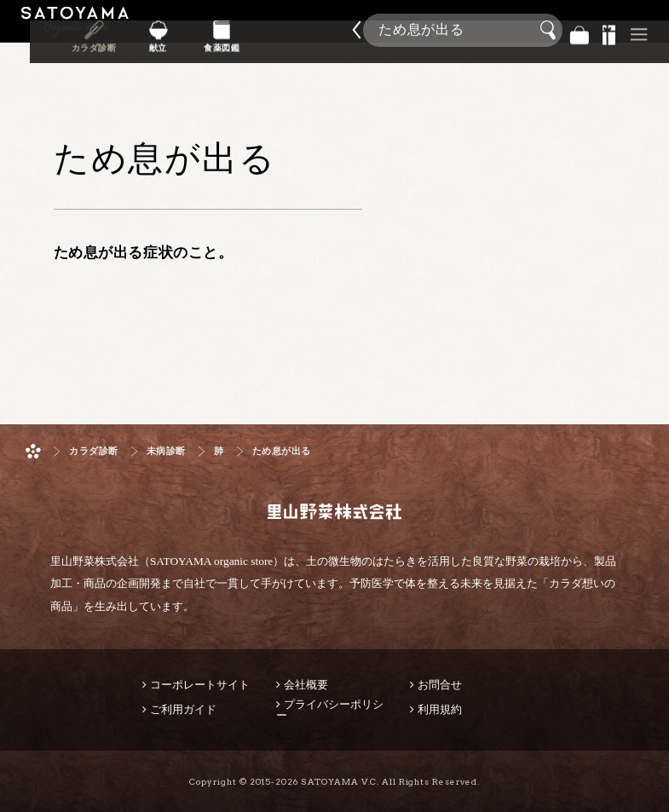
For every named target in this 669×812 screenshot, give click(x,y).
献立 (241, 42)
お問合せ (440, 685)
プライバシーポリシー (330, 710)
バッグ (580, 30)
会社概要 (306, 685)
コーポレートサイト (200, 685)
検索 (551, 31)
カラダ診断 (188, 42)
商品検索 (652, 25)
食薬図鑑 (294, 42)
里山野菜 (75, 30)
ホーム (33, 451)
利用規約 (440, 709)
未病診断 (166, 451)
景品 (609, 30)
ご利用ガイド (183, 709)
